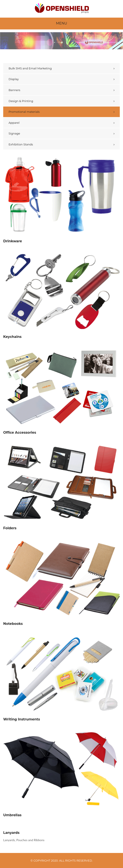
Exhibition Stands (21, 144)
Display (14, 79)
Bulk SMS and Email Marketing (30, 68)
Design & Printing (21, 101)
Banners (14, 90)
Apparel (14, 123)
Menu (61, 23)
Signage (14, 133)
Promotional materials (24, 112)
